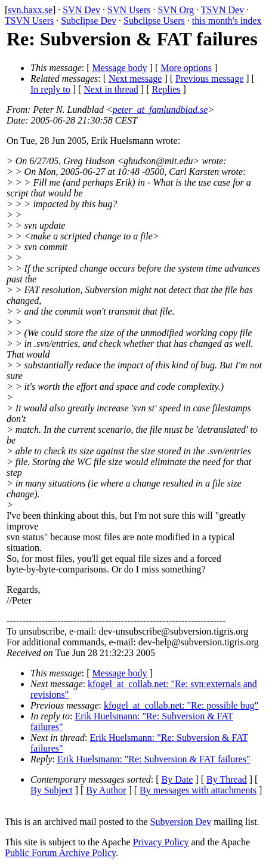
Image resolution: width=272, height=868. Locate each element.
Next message (135, 79)
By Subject (52, 790)
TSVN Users (29, 21)
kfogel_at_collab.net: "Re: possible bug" (181, 705)
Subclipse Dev (89, 21)
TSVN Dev (222, 10)
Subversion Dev (181, 822)
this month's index (227, 21)
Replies (166, 89)
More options (186, 68)
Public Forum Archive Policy (60, 853)
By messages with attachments (198, 790)
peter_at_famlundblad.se (160, 110)
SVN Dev (81, 10)
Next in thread (111, 89)
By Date (177, 779)
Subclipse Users (154, 21)
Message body (120, 68)
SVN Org (176, 10)
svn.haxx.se (30, 10)
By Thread (227, 779)
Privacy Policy (161, 842)
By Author (106, 790)
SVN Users (129, 10)
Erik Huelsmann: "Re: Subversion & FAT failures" (154, 759)
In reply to (50, 89)
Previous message (209, 79)
